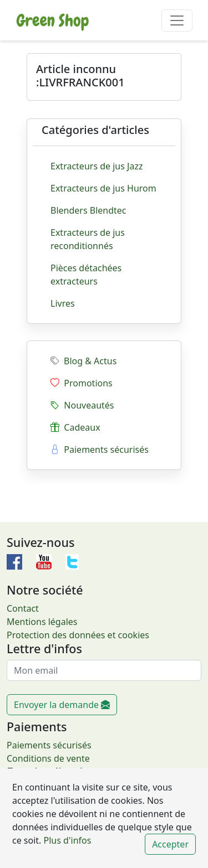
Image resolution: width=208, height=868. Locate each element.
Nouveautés (82, 405)
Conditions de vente (48, 758)
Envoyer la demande (62, 705)
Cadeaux (75, 427)
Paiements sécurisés (100, 449)
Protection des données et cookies (78, 635)
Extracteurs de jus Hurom (103, 188)
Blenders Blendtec (88, 210)
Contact (23, 608)
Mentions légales (42, 622)
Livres (63, 303)
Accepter (170, 844)
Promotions (82, 383)
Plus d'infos (66, 840)
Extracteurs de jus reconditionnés (88, 239)
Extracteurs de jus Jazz (97, 166)
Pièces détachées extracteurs (86, 275)
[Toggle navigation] (177, 20)
